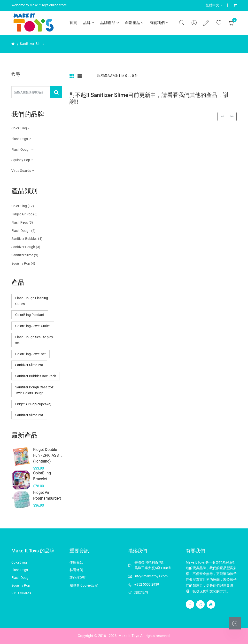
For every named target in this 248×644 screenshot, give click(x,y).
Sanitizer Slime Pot (29, 365)
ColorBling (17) (23, 206)
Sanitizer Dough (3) (26, 247)
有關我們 (159, 23)
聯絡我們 (141, 593)
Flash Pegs (21, 139)
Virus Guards (23, 171)
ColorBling (21, 128)
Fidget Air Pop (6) (24, 214)
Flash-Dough (22, 149)
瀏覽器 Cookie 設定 (84, 585)
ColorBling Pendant (30, 315)
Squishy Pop (22, 160)
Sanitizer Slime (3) (25, 255)
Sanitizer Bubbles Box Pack (36, 376)
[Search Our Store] (31, 92)
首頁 (73, 23)
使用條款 (76, 562)
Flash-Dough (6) (23, 231)
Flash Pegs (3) (22, 222)
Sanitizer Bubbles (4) (27, 239)
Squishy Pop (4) (23, 263)
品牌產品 (110, 23)
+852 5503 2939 (147, 584)
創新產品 (134, 23)
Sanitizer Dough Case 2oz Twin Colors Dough (34, 390)
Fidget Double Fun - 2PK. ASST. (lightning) (47, 455)
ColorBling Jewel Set (31, 354)
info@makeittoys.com (151, 576)
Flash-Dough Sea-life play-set (35, 340)
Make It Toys (129, 636)
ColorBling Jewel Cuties (33, 326)
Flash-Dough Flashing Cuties (32, 301)
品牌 (89, 23)
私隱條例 (76, 570)
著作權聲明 (78, 578)
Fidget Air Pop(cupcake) (33, 404)
